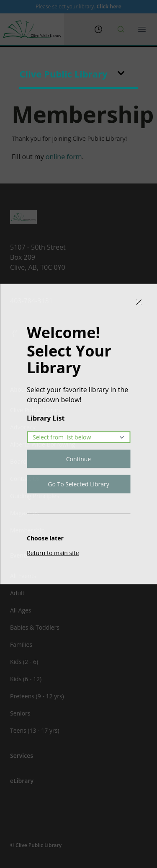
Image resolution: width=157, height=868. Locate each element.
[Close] (139, 302)
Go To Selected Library (78, 484)
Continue (78, 459)
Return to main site (53, 553)
